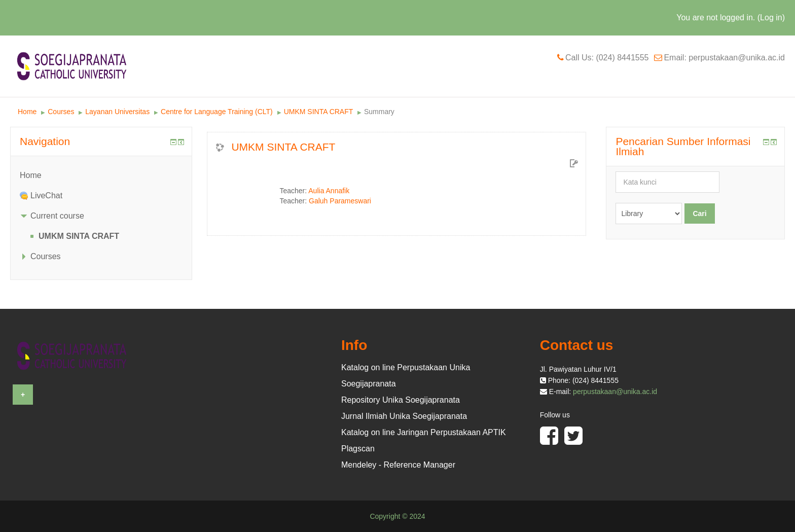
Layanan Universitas (117, 112)
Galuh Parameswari (340, 201)
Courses (61, 112)
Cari (699, 214)
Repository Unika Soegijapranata (401, 400)
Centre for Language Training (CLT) (217, 112)
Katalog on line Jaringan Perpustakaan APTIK (424, 432)
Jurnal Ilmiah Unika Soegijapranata (404, 416)
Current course (57, 216)
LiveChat (46, 196)
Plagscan (358, 449)
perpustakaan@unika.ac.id (615, 392)
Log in (771, 17)
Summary (379, 112)
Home (27, 112)
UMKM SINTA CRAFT (318, 112)
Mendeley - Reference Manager (398, 465)
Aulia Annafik (329, 191)
